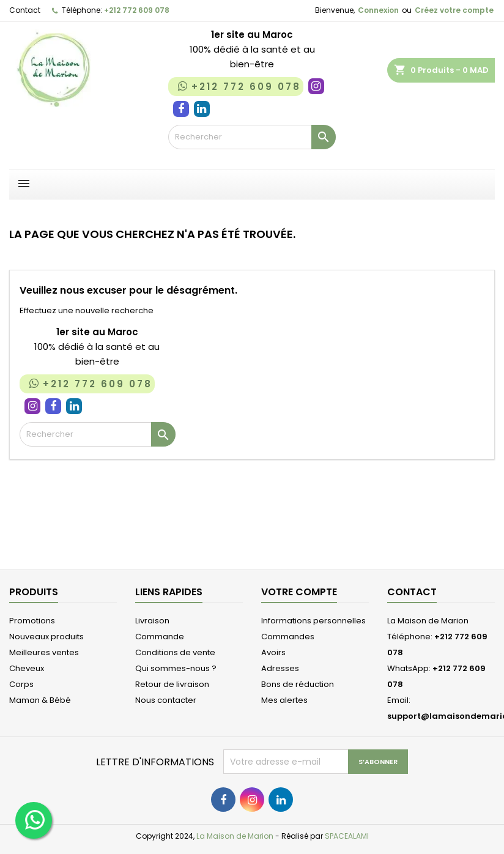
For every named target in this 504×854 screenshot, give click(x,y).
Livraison (152, 621)
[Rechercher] (252, 137)
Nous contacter (166, 700)
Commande (160, 637)
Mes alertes (284, 700)
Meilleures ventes (44, 652)
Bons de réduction (298, 684)
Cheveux (27, 668)
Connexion (378, 10)
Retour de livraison (172, 684)
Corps (21, 684)
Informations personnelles (313, 621)
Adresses (280, 668)
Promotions (32, 621)
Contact (25, 10)
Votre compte (299, 592)
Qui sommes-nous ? (176, 668)
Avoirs (273, 652)
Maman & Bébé (40, 700)
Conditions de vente (175, 652)
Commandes (288, 637)
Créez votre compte (454, 10)
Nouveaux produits (46, 637)
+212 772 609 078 (137, 10)
